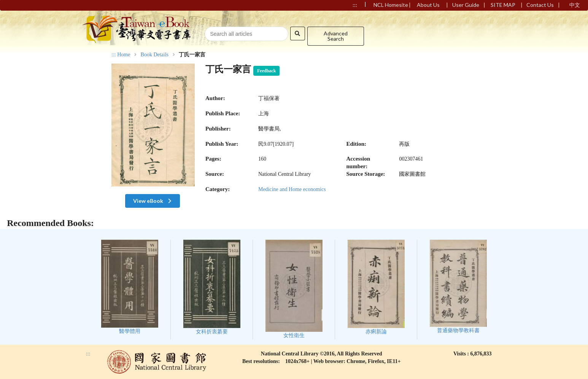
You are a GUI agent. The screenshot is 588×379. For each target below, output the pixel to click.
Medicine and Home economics (292, 189)
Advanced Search (336, 36)
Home (124, 55)
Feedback (266, 71)
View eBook (153, 201)
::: (114, 55)
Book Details (155, 55)
